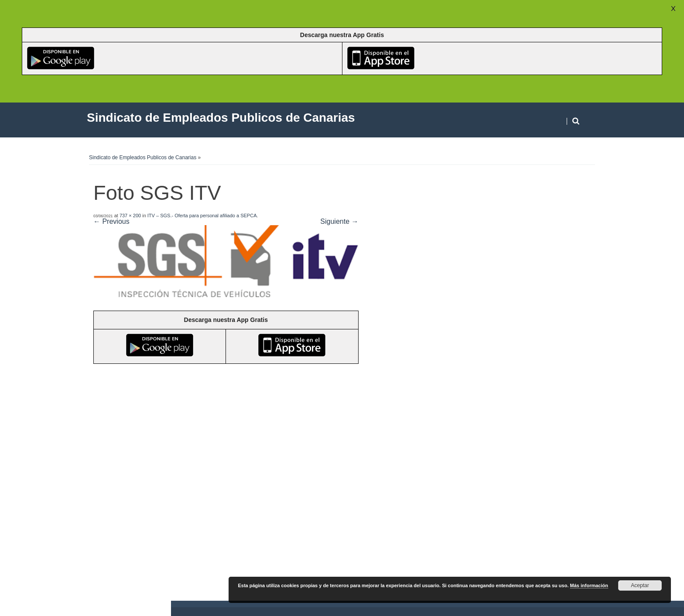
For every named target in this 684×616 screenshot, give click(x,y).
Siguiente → (339, 221)
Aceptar (640, 585)
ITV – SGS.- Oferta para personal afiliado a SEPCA (202, 216)
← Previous (111, 221)
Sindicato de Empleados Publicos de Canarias (143, 157)
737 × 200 (130, 216)
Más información (589, 585)
